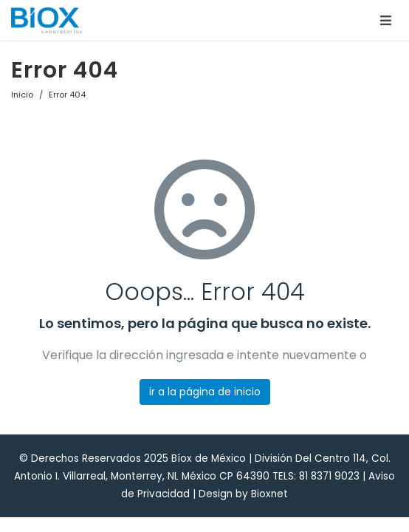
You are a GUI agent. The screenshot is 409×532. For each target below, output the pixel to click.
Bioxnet (269, 494)
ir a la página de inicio (205, 392)
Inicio (22, 95)
